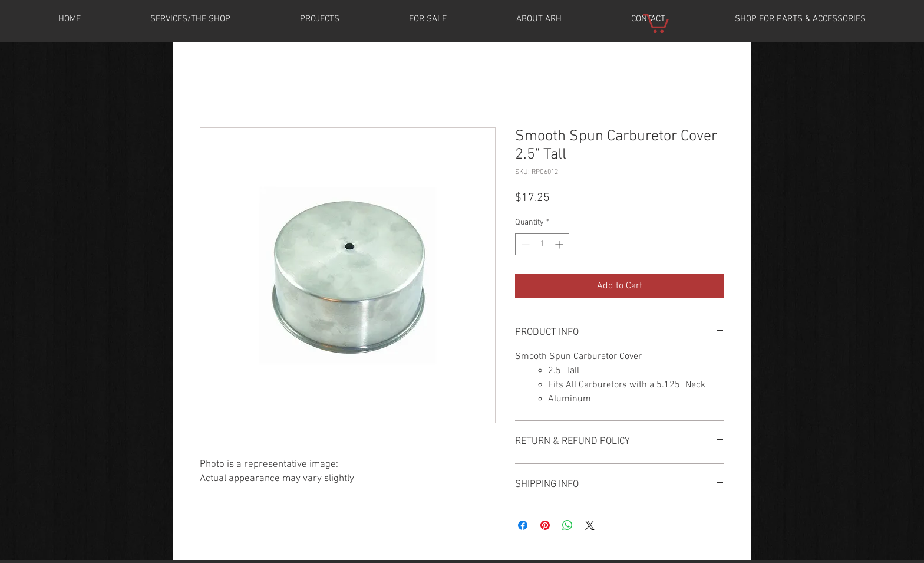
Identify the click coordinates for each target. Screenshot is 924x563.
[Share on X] (590, 525)
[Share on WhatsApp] (567, 525)
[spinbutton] (542, 244)
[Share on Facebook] (523, 525)
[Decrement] (524, 244)
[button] (320, 19)
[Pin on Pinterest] (545, 525)
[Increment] (560, 244)
